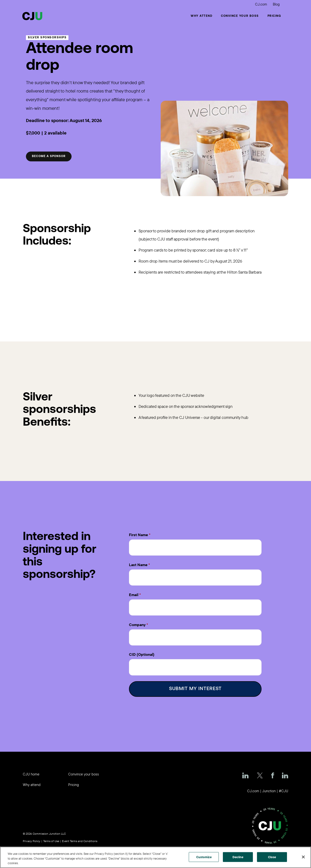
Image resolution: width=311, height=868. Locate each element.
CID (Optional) (142, 653)
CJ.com (261, 4)
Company (137, 623)
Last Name (138, 564)
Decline (238, 857)
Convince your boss (240, 16)
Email (134, 594)
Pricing (274, 16)
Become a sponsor (49, 156)
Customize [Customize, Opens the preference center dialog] (204, 857)
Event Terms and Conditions (80, 839)
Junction (269, 789)
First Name (138, 535)
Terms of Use (51, 839)
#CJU (284, 789)
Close (272, 857)
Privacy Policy (32, 839)
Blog (276, 4)
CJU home (31, 772)
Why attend (32, 783)
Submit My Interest (195, 687)
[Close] (303, 857)
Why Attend (201, 16)
